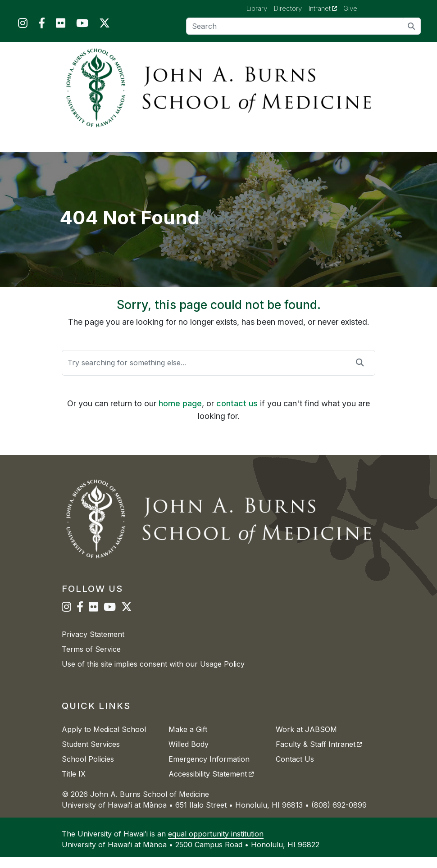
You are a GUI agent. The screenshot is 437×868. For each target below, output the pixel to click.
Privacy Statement (93, 645)
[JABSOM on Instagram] (23, 25)
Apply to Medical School (104, 740)
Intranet (326, 8)
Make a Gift (188, 740)
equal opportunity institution (216, 845)
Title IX (74, 785)
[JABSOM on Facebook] (42, 25)
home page (180, 414)
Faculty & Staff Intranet (319, 755)
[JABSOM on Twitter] (105, 25)
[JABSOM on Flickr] (61, 25)
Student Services (91, 755)
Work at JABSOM (306, 740)
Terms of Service (91, 660)
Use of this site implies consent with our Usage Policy (153, 675)
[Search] (304, 26)
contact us (237, 414)
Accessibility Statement (211, 785)
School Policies (88, 770)
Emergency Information (209, 770)
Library (257, 8)
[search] (412, 26)
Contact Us (295, 770)
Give (350, 8)
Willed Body (189, 755)
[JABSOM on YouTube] (82, 25)
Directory (288, 8)
